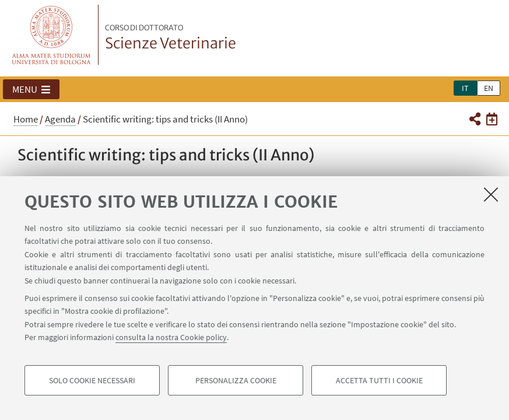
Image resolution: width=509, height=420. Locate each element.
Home (26, 119)
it (465, 88)
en (489, 88)
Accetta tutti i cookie (379, 380)
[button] (31, 89)
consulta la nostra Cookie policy (171, 337)
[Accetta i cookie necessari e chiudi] (491, 194)
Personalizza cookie (236, 380)
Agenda (60, 119)
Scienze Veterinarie (171, 38)
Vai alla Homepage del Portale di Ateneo (52, 35)
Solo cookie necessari (92, 380)
